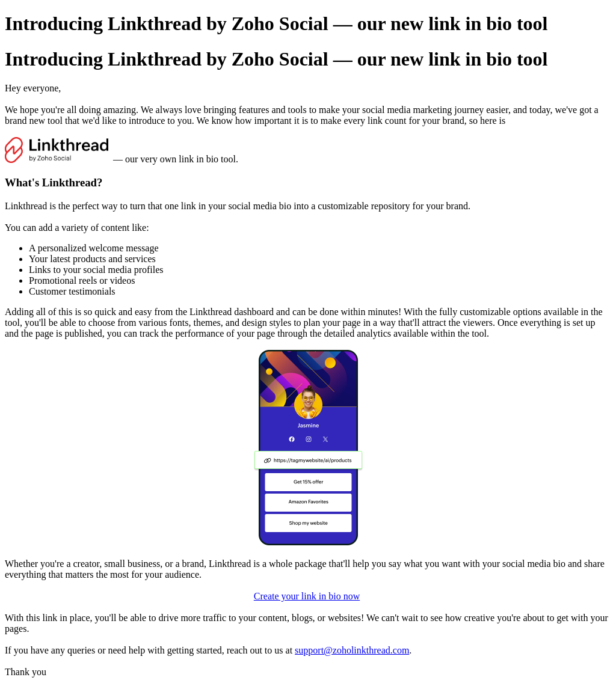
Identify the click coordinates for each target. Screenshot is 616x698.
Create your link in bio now (307, 596)
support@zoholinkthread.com (352, 650)
